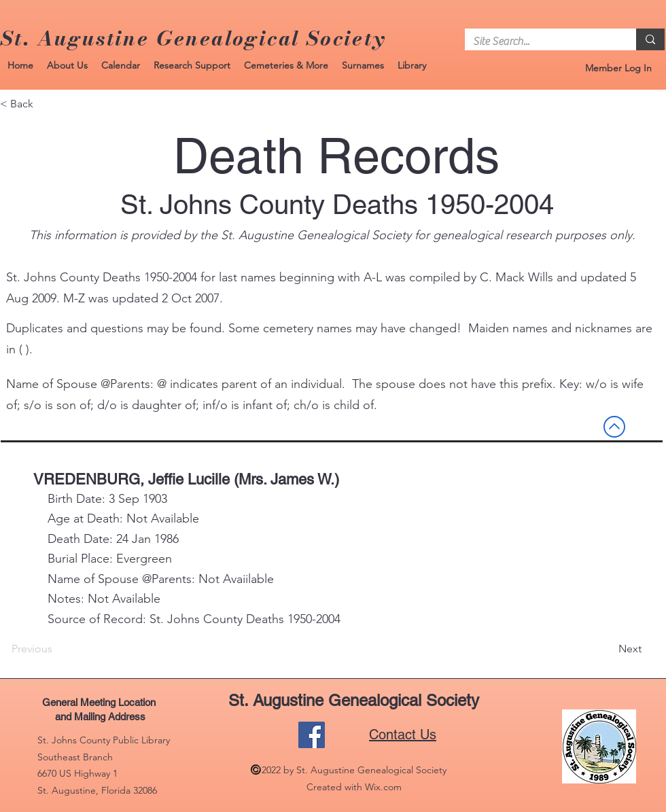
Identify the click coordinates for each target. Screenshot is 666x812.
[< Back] (45, 104)
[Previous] (56, 649)
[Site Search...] (540, 41)
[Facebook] (312, 735)
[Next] (608, 649)
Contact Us (403, 735)
